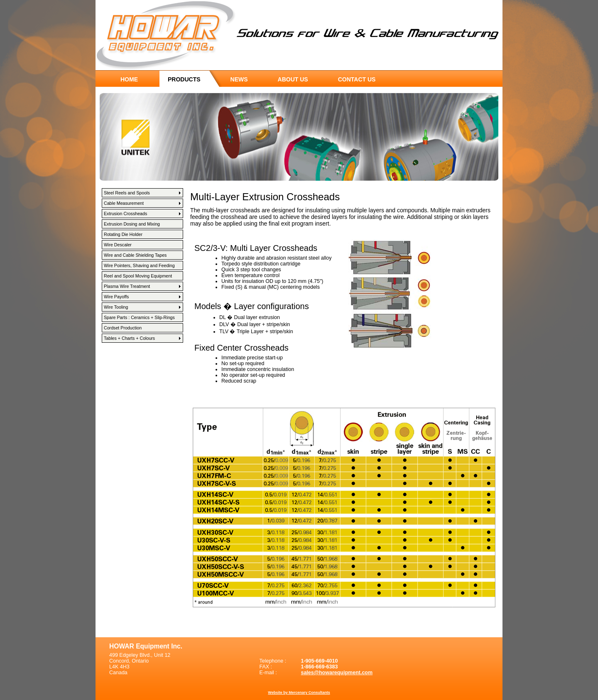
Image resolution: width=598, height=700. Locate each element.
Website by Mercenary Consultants (299, 693)
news (239, 79)
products (184, 79)
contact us (357, 79)
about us (293, 79)
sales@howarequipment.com (337, 673)
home (129, 79)
